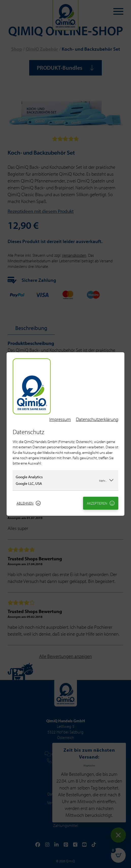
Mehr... (107, 480)
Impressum (60, 419)
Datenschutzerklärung (97, 419)
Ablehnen (29, 503)
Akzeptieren (101, 503)
